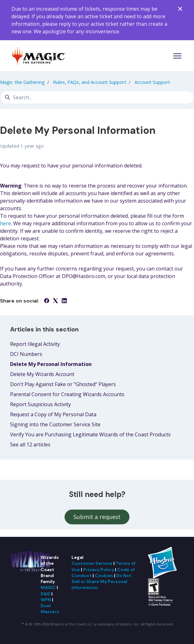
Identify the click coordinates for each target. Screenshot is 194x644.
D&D (46, 594)
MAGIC (48, 587)
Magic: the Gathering (22, 82)
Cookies (104, 576)
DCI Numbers (26, 354)
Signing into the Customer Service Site (55, 424)
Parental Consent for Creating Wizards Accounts (67, 394)
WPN (46, 600)
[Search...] (97, 97)
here (6, 223)
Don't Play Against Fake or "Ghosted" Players (63, 384)
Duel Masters (50, 609)
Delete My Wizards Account (42, 374)
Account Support (152, 82)
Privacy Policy (99, 570)
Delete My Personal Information (51, 364)
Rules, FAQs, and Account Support (90, 82)
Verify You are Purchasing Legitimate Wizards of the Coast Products (90, 434)
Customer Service (92, 563)
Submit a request (97, 517)
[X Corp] (55, 301)
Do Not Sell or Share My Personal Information (101, 582)
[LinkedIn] (64, 301)
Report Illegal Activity (35, 344)
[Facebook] (47, 301)
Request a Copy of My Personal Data (53, 414)
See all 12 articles (30, 445)
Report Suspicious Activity (40, 404)
